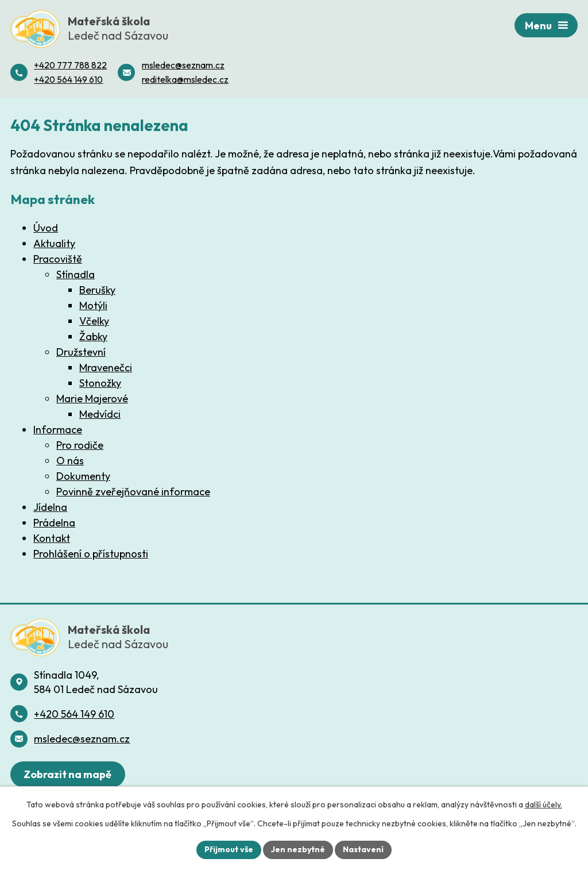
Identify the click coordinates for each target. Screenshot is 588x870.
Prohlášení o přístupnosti (91, 554)
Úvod (46, 228)
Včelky (94, 321)
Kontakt (52, 538)
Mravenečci (106, 367)
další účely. (543, 804)
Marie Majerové (92, 399)
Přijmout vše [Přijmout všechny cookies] (229, 849)
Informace (58, 430)
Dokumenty (83, 476)
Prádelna (54, 523)
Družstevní (81, 352)
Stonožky (100, 383)
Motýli (93, 305)
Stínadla (76, 274)
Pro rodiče (80, 445)
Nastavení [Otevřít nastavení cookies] (363, 849)
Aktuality (54, 243)
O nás (70, 461)
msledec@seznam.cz (82, 739)
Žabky (93, 336)
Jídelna (50, 507)
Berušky (97, 290)
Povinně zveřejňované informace (133, 492)
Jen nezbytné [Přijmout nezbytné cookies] (298, 849)
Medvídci (100, 414)
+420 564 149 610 (74, 714)
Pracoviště (58, 259)
